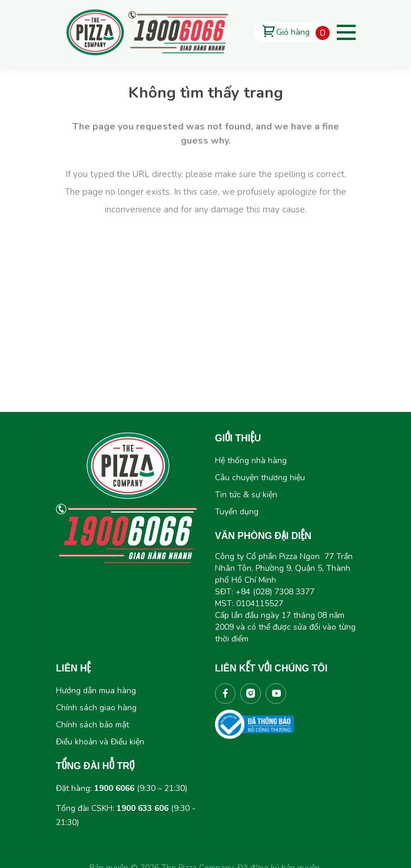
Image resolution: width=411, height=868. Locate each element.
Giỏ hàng (293, 32)
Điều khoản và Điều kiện (100, 742)
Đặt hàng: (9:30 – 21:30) (122, 788)
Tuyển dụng (237, 512)
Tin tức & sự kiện (246, 495)
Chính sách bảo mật (92, 725)
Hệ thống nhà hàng (251, 460)
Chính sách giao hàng (96, 708)
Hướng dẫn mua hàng (96, 691)
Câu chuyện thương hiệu (260, 478)
